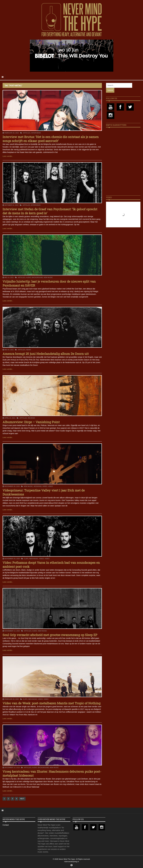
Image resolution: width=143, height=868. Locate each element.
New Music (48, 277)
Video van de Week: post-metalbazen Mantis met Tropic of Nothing (52, 703)
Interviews (36, 133)
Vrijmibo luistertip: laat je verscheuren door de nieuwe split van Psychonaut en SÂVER (49, 283)
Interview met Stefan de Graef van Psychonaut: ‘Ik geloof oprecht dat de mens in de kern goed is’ (50, 211)
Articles (27, 133)
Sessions (38, 486)
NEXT (22, 799)
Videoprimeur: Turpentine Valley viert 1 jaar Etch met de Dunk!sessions (44, 492)
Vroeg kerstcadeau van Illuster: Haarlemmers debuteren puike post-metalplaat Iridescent (52, 773)
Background (37, 277)
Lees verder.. (8, 156)
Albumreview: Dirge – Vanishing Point (31, 422)
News (29, 350)
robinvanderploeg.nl (71, 862)
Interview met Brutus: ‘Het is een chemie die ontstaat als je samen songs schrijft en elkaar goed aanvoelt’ (51, 139)
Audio (29, 277)
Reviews (31, 418)
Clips (26, 559)
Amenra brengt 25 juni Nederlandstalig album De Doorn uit (46, 354)
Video (45, 486)
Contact (6, 825)
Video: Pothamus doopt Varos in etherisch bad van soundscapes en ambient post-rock (51, 565)
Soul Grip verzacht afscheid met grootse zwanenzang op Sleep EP (50, 635)
